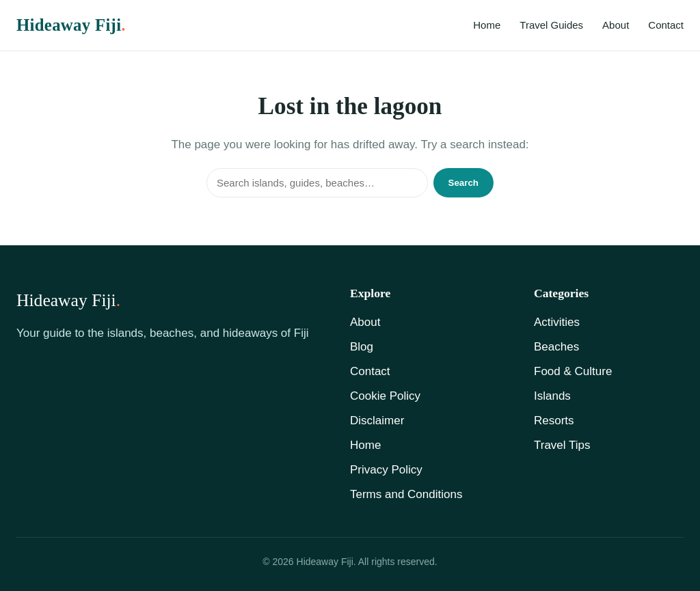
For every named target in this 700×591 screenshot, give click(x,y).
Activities (557, 322)
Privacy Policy (386, 470)
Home (487, 25)
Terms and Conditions (406, 494)
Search (463, 183)
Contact (666, 25)
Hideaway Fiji (71, 25)
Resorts (554, 421)
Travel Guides (551, 25)
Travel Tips (562, 445)
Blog (362, 347)
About (616, 25)
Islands (552, 396)
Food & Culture (573, 371)
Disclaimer (377, 421)
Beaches (556, 347)
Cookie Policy (385, 396)
